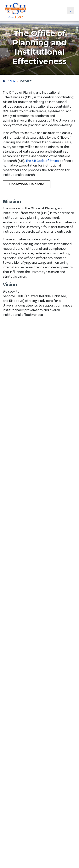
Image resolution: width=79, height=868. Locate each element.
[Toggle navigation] (71, 11)
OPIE (13, 81)
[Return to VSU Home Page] (4, 81)
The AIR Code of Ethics (42, 161)
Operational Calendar (27, 184)
